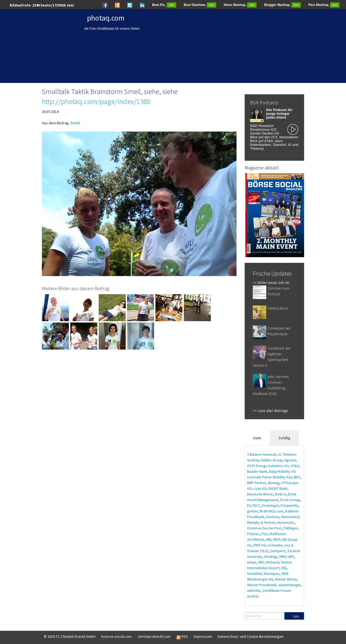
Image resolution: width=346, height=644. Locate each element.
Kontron (273, 517)
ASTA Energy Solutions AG (268, 466)
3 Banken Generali (262, 454)
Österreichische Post (264, 528)
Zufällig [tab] (284, 438)
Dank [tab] (257, 438)
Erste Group (290, 500)
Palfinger (291, 528)
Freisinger (271, 505)
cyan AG (260, 488)
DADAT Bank (278, 488)
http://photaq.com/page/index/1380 (96, 101)
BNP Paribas (257, 483)
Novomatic (286, 522)
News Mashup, (240, 5)
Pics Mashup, (324, 5)
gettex (252, 511)
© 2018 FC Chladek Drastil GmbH (70, 636)
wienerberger (290, 585)
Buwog (274, 483)
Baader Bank (257, 471)
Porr (265, 534)
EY (249, 505)
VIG (284, 568)
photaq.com (106, 18)
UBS (291, 556)
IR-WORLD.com (272, 511)
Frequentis (289, 505)
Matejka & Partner (261, 522)
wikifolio (254, 591)
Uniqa (252, 562)
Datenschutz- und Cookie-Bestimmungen (251, 636)
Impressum (203, 636)
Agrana (290, 460)
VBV (261, 562)
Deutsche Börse (260, 494)
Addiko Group (271, 460)
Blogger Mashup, (282, 5)
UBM (282, 556)
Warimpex (272, 573)
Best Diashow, (200, 5)
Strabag (270, 556)
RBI (269, 539)
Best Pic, (164, 5)
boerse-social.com (117, 636)
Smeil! (75, 123)
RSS (182, 637)
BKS (297, 477)
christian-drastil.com (154, 636)
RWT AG (260, 545)
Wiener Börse (286, 579)
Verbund (272, 562)
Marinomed (290, 517)
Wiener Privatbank (262, 585)
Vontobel (254, 573)
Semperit (278, 551)
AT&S (295, 466)
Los (296, 616)
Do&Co (280, 494)
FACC (257, 505)
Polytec (253, 534)
